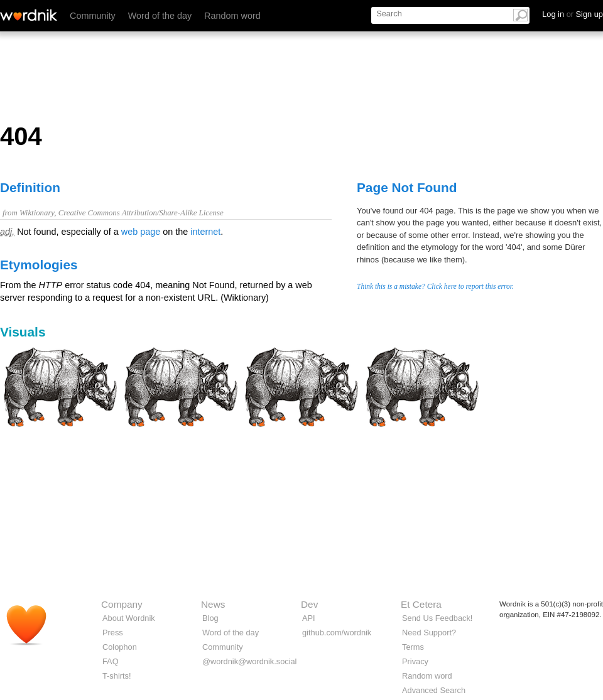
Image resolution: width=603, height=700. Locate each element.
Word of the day (160, 16)
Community (93, 16)
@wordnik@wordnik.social (249, 661)
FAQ (111, 661)
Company (122, 604)
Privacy (415, 661)
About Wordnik (129, 618)
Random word (232, 16)
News (213, 604)
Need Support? (429, 633)
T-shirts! (117, 676)
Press (113, 633)
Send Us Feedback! (437, 618)
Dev (309, 604)
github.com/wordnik (337, 633)
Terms (413, 647)
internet (205, 232)
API (309, 618)
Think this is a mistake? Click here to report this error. (435, 286)
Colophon (120, 647)
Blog (210, 618)
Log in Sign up (573, 14)
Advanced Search (434, 690)
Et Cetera (421, 604)
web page (141, 232)
